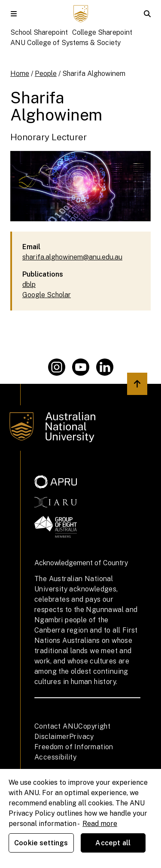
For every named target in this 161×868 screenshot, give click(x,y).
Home (20, 74)
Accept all (113, 843)
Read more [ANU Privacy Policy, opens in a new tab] (100, 824)
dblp (29, 285)
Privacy (82, 737)
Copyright (94, 726)
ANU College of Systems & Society (65, 43)
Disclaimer (52, 737)
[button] (14, 14)
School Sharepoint (39, 32)
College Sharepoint (102, 32)
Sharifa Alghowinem (94, 74)
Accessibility (55, 757)
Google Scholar (47, 295)
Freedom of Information (74, 747)
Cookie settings (41, 843)
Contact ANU (56, 726)
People (46, 74)
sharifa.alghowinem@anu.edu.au (72, 257)
